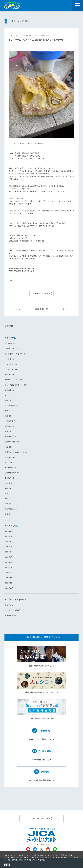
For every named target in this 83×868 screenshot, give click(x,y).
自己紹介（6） (10, 478)
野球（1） (9, 499)
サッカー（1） (10, 375)
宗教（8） (9, 416)
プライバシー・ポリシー (53, 857)
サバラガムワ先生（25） (14, 380)
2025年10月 (9, 531)
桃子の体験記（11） (12, 442)
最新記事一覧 (41, 309)
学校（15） (9, 411)
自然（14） (9, 483)
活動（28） (9, 447)
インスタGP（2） (11, 364)
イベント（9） (10, 359)
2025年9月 (9, 536)
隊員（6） (9, 504)
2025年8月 (9, 541)
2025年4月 (9, 562)
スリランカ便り (20, 21)
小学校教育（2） (11, 421)
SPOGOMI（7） (11, 344)
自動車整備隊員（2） (13, 473)
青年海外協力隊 (11, 615)
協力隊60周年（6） (12, 406)
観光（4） (9, 488)
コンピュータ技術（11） (14, 369)
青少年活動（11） (11, 509)
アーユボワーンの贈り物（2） (16, 354)
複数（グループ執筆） (13, 610)
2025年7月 (9, 547)
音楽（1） (9, 514)
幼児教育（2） (10, 426)
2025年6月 (9, 552)
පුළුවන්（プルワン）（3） (14, 349)
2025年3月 (9, 567)
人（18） (8, 395)
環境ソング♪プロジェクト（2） (17, 452)
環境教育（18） (11, 457)
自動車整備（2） (11, 467)
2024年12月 (9, 583)
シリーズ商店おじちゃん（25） (16, 385)
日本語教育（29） (11, 436)
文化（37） (9, 431)
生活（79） (9, 462)
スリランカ (9, 605)
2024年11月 (9, 588)
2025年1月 (9, 578)
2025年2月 (9, 572)
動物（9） (9, 400)
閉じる (7, 865)
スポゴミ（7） (10, 390)
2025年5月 (9, 557)
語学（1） (9, 493)
